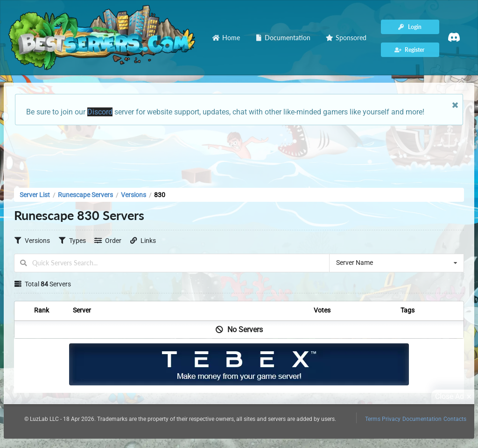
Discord (100, 112)
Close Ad (455, 397)
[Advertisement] (239, 154)
